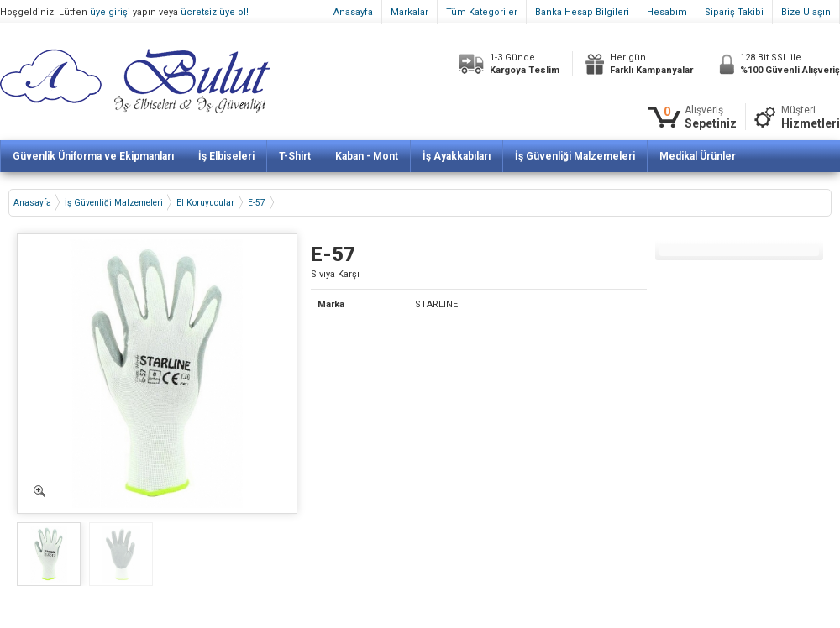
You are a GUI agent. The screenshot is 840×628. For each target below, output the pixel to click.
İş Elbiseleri (226, 156)
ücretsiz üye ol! (215, 12)
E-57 (257, 203)
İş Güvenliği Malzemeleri (575, 156)
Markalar (409, 12)
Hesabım (667, 12)
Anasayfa (353, 12)
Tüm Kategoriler (482, 12)
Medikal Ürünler (698, 156)
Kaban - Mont (367, 156)
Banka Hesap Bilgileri (582, 12)
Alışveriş (711, 117)
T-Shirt (295, 156)
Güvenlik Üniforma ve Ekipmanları (93, 156)
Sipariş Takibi (734, 12)
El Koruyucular (205, 203)
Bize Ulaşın (806, 12)
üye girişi (110, 12)
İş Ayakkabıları (457, 156)
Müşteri (811, 117)
